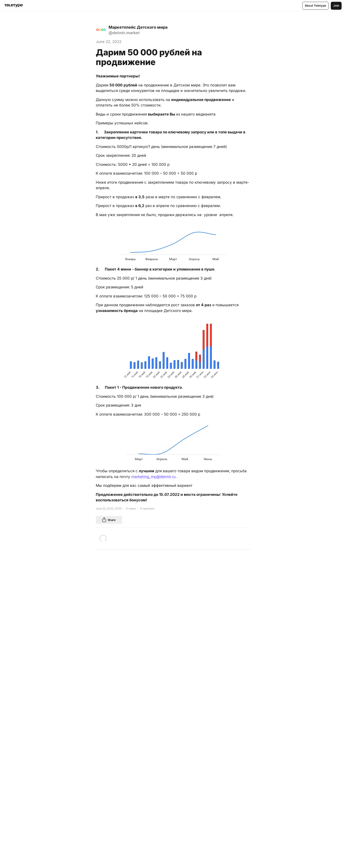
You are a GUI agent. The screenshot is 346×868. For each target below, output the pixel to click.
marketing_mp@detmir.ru (153, 477)
